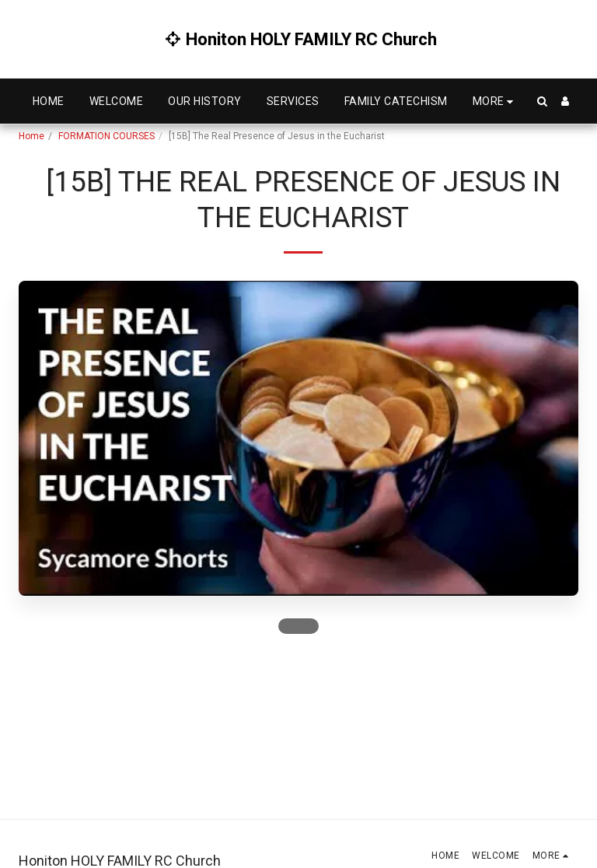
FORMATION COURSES (106, 136)
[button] (542, 101)
